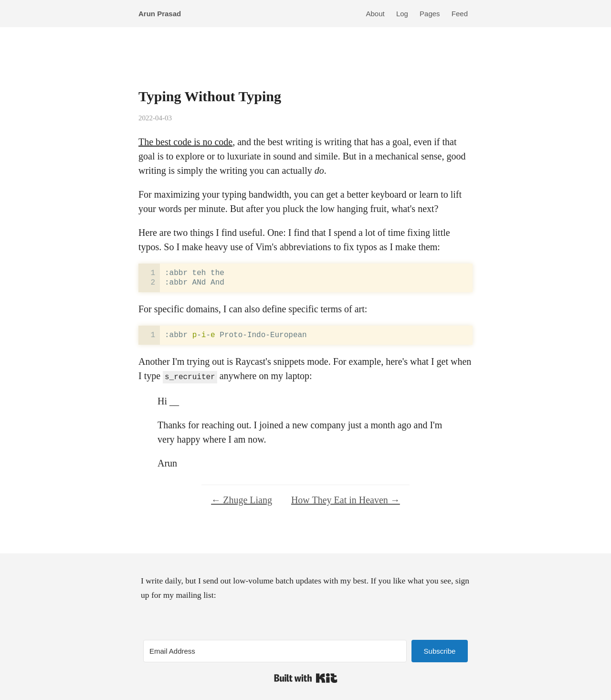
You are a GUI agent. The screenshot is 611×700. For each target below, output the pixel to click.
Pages (430, 14)
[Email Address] (275, 650)
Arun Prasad (160, 14)
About (375, 14)
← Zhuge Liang (242, 499)
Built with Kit (306, 677)
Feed (460, 14)
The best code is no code (185, 142)
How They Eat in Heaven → (346, 499)
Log (402, 14)
